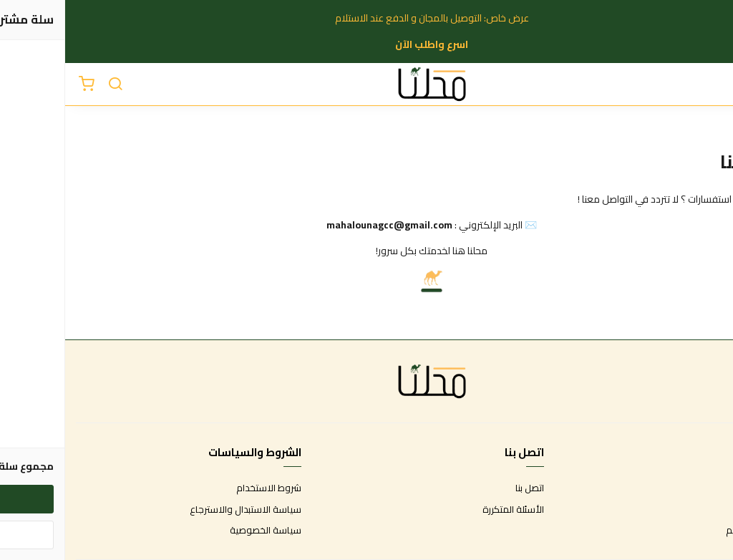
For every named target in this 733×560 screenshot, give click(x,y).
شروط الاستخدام (204, 488)
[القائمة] (712, 85)
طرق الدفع (701, 510)
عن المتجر (704, 488)
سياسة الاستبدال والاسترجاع (180, 510)
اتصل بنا (465, 488)
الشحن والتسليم (691, 531)
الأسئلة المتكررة (448, 510)
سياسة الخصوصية (200, 531)
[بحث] (50, 85)
